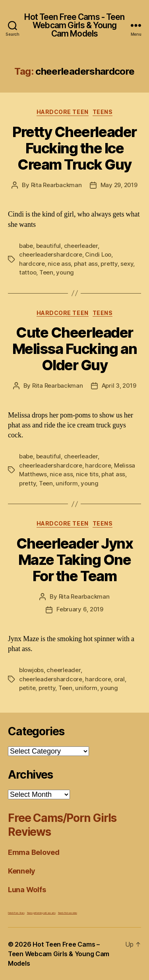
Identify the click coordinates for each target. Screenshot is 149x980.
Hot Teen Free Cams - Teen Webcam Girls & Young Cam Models (74, 25)
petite (27, 688)
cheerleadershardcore (51, 254)
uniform (67, 483)
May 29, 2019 (119, 185)
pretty (109, 264)
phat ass (86, 264)
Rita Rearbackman (56, 185)
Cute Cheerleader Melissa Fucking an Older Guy (74, 349)
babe (26, 246)
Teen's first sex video (68, 913)
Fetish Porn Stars (16, 913)
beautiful (49, 246)
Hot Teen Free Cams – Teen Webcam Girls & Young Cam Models (59, 954)
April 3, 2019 (119, 386)
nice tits (87, 474)
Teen (46, 272)
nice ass (59, 264)
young (65, 272)
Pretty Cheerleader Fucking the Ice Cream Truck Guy (74, 148)
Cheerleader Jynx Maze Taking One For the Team (74, 560)
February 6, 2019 (80, 609)
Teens (103, 112)
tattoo (28, 272)
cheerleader (81, 246)
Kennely (22, 871)
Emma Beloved (34, 852)
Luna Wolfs (27, 890)
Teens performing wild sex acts (41, 913)
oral (119, 679)
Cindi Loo (98, 254)
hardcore (32, 264)
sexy (127, 264)
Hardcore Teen (63, 112)
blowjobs (31, 670)
